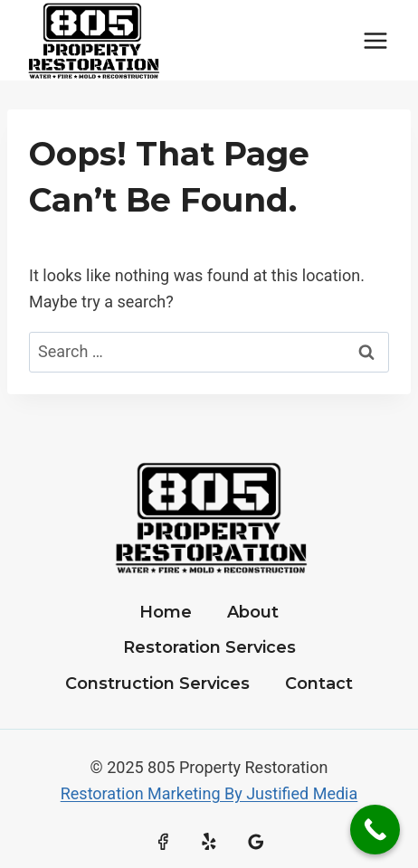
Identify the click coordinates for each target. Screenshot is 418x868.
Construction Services (157, 684)
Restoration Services (209, 647)
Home (166, 612)
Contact (319, 684)
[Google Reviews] (256, 842)
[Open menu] (375, 40)
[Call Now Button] (375, 830)
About (253, 612)
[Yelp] (209, 842)
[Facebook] (163, 842)
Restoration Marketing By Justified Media (209, 793)
